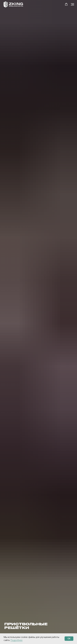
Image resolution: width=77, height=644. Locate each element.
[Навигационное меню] (72, 4)
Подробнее (17, 640)
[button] (66, 4)
